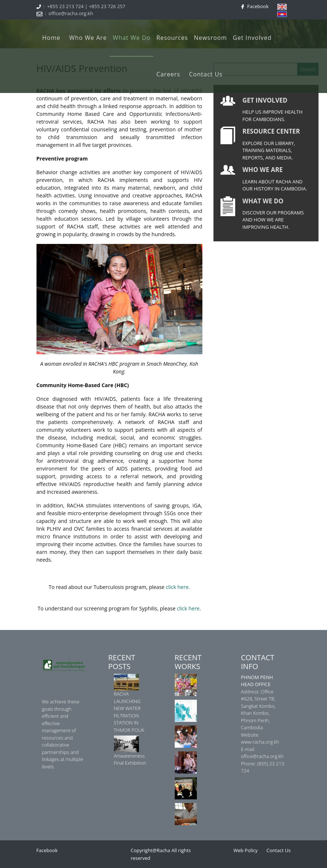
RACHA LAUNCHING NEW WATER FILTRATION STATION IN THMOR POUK (129, 712)
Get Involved (252, 38)
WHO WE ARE (263, 170)
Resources (172, 38)
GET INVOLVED (265, 100)
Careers (168, 74)
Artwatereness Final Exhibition (130, 759)
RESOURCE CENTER (271, 131)
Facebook (257, 6)
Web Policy (246, 850)
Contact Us (206, 74)
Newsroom (211, 38)
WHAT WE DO (263, 201)
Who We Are (88, 38)
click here (177, 587)
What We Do (132, 38)
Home (51, 38)
